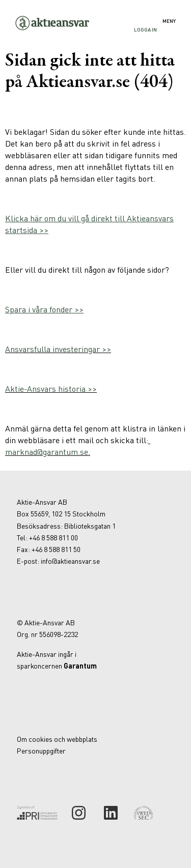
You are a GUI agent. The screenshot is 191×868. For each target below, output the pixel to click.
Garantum (80, 666)
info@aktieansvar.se (70, 561)
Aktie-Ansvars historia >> (51, 388)
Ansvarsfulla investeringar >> (58, 349)
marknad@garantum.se (47, 452)
